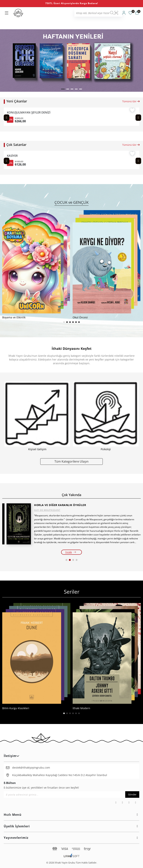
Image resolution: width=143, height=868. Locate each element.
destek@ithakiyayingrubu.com (31, 768)
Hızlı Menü (71, 815)
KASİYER (12, 156)
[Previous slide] (7, 118)
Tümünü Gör (131, 101)
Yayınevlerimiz (71, 838)
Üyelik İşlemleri (71, 826)
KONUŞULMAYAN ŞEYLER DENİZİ (29, 112)
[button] (63, 89)
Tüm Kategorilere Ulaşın (71, 461)
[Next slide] (138, 118)
